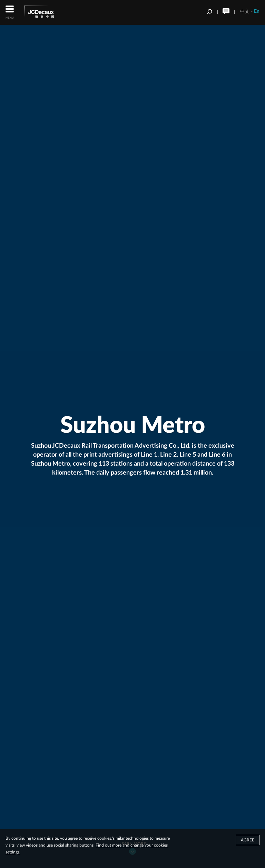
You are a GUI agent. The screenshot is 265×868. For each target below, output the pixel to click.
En (257, 11)
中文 (245, 11)
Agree (248, 841)
